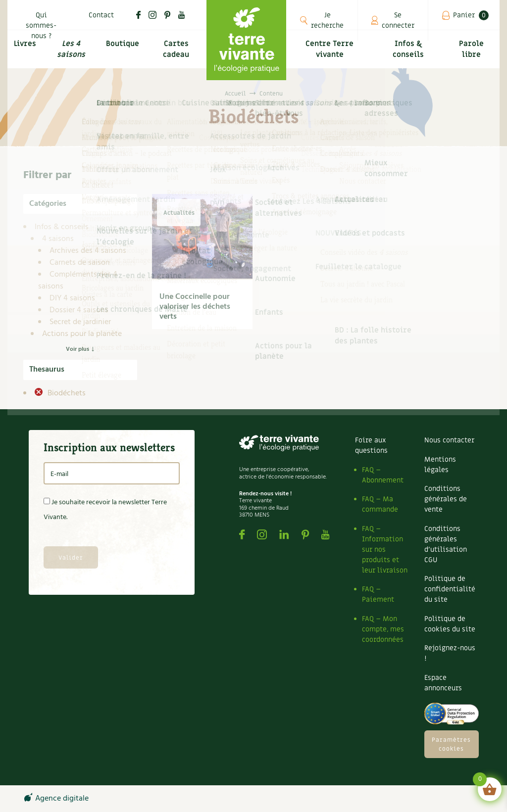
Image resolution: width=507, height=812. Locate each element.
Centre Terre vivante (330, 54)
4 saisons (58, 239)
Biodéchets (66, 393)
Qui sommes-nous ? (41, 25)
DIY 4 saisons (72, 298)
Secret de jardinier (80, 322)
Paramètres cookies (451, 744)
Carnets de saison (80, 263)
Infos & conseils (410, 54)
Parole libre (472, 54)
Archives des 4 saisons (88, 251)
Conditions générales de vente (446, 499)
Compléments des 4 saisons (78, 281)
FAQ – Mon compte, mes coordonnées (383, 629)
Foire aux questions (371, 445)
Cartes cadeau (177, 54)
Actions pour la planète (82, 334)
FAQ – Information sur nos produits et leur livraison (385, 549)
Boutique (123, 48)
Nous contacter (449, 440)
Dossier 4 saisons (79, 310)
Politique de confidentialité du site (450, 589)
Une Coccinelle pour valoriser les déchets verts (195, 307)
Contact (101, 15)
